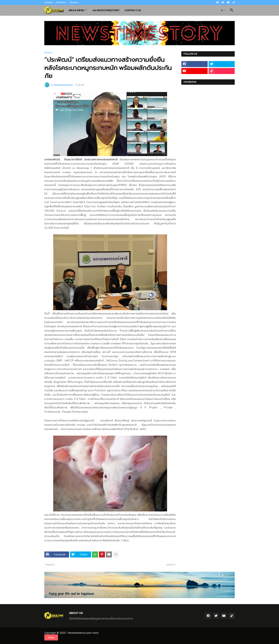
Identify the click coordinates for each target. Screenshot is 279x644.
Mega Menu (77, 10)
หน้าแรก (48, 52)
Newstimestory (77, 633)
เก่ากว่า (170, 565)
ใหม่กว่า (50, 565)
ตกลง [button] (51, 637)
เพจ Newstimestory (106, 10)
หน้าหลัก (48, 2)
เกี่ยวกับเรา (61, 2)
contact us (133, 10)
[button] (223, 10)
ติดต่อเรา (74, 2)
